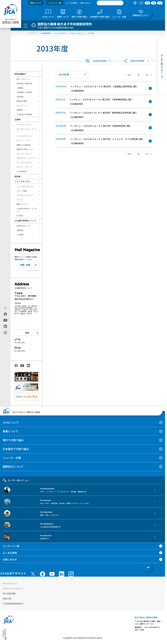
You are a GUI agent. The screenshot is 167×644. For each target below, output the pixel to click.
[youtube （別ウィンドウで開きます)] (52, 574)
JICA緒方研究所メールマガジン (27, 210)
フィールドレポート (24, 163)
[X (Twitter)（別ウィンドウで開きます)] (5, 308)
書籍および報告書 (23, 145)
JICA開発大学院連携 (24, 114)
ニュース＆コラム (22, 181)
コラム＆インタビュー (25, 195)
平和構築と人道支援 (24, 92)
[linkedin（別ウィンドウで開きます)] (5, 326)
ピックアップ (22, 106)
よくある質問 (71, 3)
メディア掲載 (22, 191)
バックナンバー (33, 270)
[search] (110, 3)
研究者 (17, 176)
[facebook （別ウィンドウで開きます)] (43, 574)
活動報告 (20, 230)
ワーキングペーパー (24, 136)
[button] (98, 61)
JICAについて (11, 422)
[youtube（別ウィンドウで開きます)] (5, 320)
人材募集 (20, 235)
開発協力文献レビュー (25, 149)
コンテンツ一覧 (55, 3)
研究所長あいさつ (23, 226)
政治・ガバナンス (23, 79)
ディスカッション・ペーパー (27, 130)
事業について (10, 431)
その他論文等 (22, 171)
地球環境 (20, 97)
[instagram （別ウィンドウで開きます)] (71, 574)
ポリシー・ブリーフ (24, 167)
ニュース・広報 (12, 458)
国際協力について (13, 467)
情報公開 (7, 598)
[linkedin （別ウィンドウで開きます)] (62, 574)
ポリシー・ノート (23, 140)
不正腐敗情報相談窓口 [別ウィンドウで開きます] (13, 604)
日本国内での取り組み (16, 449)
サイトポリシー (10, 583)
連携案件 (20, 110)
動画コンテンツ (23, 204)
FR (154, 3)
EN (147, 3)
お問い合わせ (85, 3)
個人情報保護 (9, 593)
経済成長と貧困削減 (24, 83)
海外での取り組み (13, 440)
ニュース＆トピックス (25, 186)
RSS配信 (20, 216)
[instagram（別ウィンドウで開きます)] (5, 333)
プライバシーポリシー (13, 588)
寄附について (36, 3)
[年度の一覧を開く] (72, 75)
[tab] (135, 3)
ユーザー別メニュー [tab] (16, 480)
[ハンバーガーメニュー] (26, 26)
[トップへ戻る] (148, 567)
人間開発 (20, 88)
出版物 (17, 119)
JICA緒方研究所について (25, 221)
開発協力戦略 (22, 101)
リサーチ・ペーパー (24, 125)
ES (160, 3)
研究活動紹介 (20, 74)
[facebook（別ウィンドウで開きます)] (5, 314)
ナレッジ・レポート (24, 154)
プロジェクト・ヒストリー (27, 158)
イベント (20, 200)
